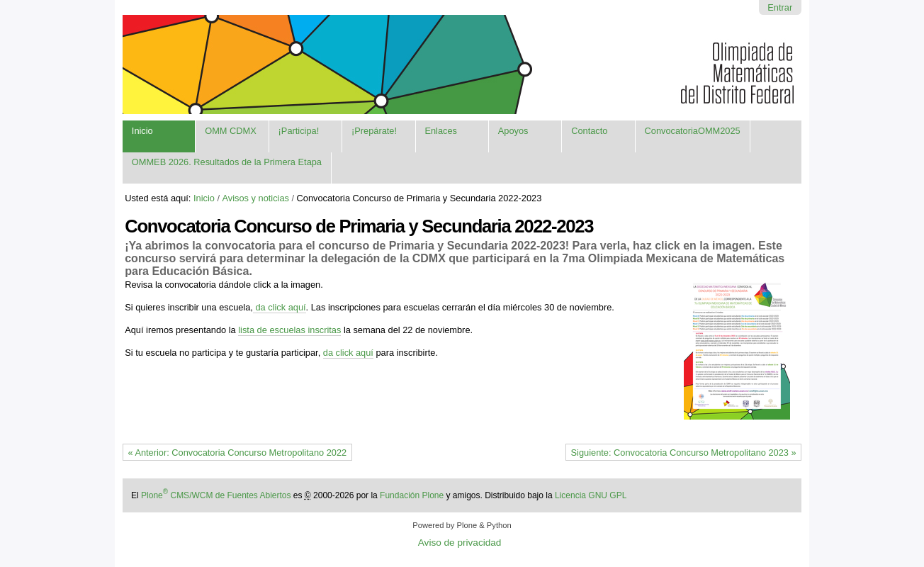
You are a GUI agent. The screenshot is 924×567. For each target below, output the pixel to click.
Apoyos (513, 131)
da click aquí (280, 307)
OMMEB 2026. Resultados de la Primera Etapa (227, 162)
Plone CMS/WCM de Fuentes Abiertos (216, 495)
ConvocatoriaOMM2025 (693, 131)
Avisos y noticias (256, 198)
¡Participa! (299, 131)
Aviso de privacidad (460, 543)
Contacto (589, 131)
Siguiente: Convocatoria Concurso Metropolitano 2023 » (684, 453)
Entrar (780, 7)
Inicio (142, 131)
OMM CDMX (231, 131)
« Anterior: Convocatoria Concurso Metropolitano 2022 (237, 453)
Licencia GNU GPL (591, 495)
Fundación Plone (412, 495)
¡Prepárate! (374, 131)
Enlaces (441, 131)
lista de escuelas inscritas (289, 330)
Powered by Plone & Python (462, 525)
